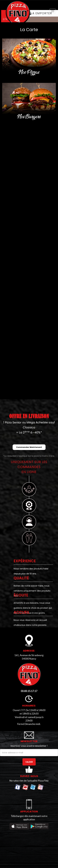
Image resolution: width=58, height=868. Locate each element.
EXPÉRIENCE (25, 561)
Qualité (21, 578)
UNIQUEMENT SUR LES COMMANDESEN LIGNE (29, 467)
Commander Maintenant (29, 447)
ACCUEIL (22, 612)
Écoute (21, 595)
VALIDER (29, 762)
